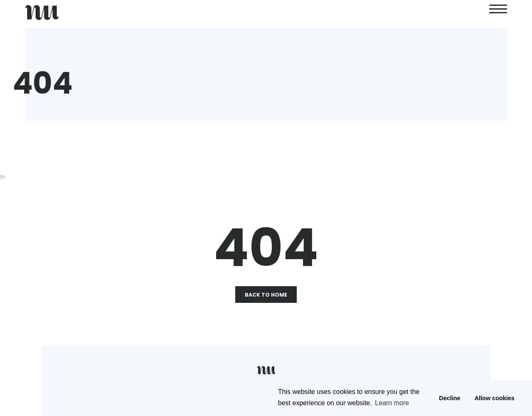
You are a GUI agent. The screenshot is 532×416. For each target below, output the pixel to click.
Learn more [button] (392, 403)
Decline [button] (449, 398)
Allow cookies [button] (495, 398)
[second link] (498, 12)
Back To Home (266, 295)
